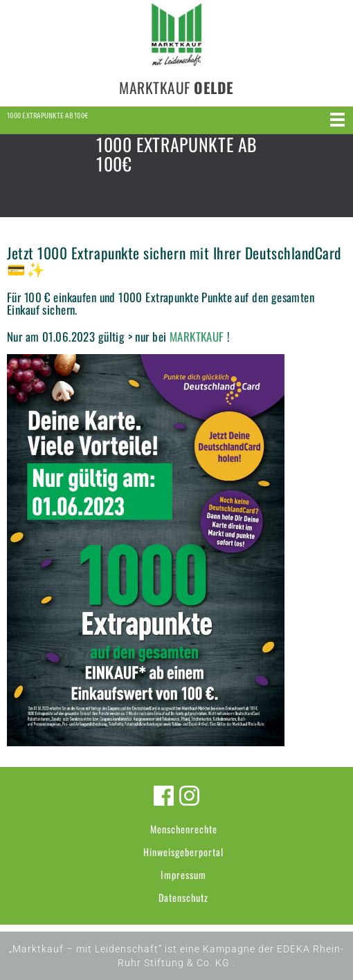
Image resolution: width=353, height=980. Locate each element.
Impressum (183, 875)
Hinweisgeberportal (183, 852)
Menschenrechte (184, 829)
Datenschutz (183, 897)
